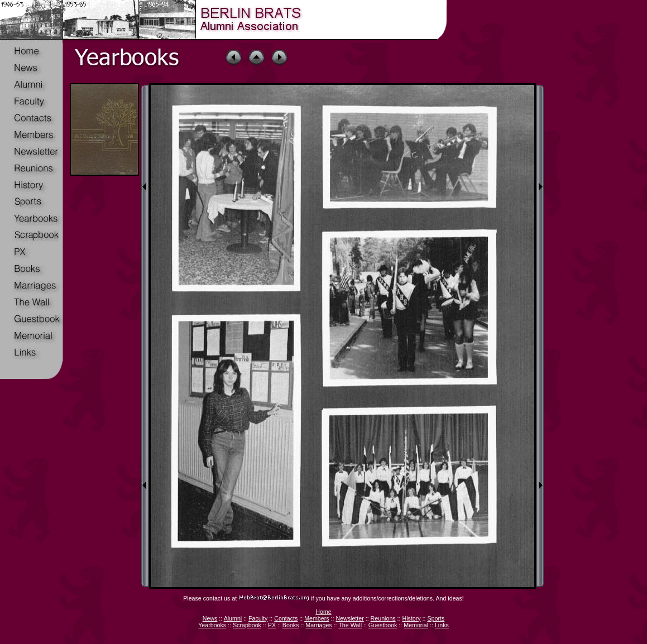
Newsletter (349, 618)
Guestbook (383, 625)
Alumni (233, 618)
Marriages (318, 625)
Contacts (286, 618)
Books (291, 625)
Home (323, 612)
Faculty (258, 618)
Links (442, 625)
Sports (436, 618)
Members (317, 618)
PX (272, 625)
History (411, 618)
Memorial (416, 625)
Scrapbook (247, 625)
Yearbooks (212, 625)
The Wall (350, 625)
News (210, 618)
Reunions (383, 618)
